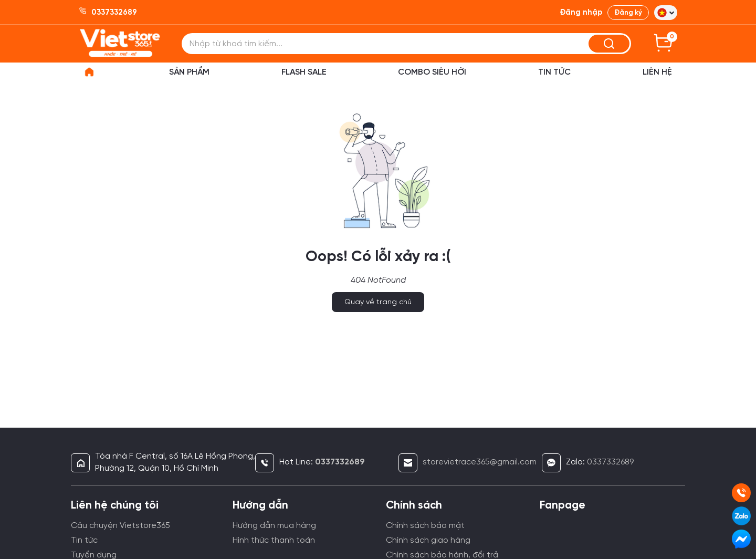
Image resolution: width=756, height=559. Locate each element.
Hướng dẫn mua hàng (274, 526)
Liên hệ (657, 72)
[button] (666, 13)
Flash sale (304, 72)
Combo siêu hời (432, 72)
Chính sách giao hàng (428, 540)
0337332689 (610, 462)
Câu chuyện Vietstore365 (120, 526)
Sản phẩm (189, 72)
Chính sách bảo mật (425, 526)
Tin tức (84, 540)
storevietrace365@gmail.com (480, 462)
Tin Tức (554, 72)
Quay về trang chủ (378, 302)
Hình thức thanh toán (274, 540)
